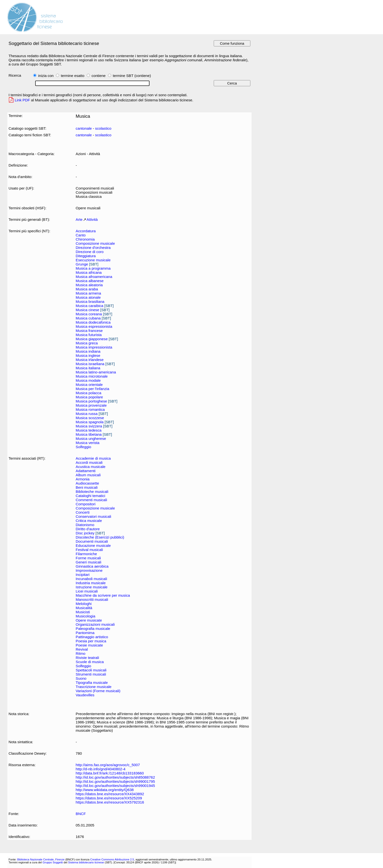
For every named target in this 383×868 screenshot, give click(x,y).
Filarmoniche (86, 554)
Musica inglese (88, 355)
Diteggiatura (86, 256)
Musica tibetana (89, 434)
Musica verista (88, 443)
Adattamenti (86, 471)
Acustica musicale (91, 467)
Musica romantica (90, 409)
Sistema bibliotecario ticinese (86, 862)
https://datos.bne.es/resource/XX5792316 (110, 802)
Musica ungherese (91, 439)
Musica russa (87, 414)
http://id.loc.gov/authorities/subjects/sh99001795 (115, 781)
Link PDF (22, 100)
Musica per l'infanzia (92, 389)
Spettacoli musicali (91, 670)
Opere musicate (89, 620)
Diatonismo (85, 525)
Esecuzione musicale (93, 260)
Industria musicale (91, 583)
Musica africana (89, 272)
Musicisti (83, 612)
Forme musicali (88, 558)
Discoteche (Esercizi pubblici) (100, 537)
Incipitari (83, 575)
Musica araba (87, 289)
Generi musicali (89, 562)
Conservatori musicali (93, 516)
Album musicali (88, 475)
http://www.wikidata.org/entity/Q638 (105, 790)
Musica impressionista (94, 347)
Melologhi (84, 604)
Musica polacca (89, 393)
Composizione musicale (95, 243)
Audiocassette (87, 483)
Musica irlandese (90, 360)
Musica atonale (88, 297)
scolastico (103, 128)
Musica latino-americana (96, 372)
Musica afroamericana (94, 277)
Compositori (86, 504)
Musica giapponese (92, 339)
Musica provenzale (91, 405)
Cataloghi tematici (90, 496)
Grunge (82, 264)
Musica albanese (90, 281)
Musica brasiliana (90, 302)
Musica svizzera (89, 426)
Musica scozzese (90, 418)
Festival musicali (89, 550)
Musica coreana (89, 314)
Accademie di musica (93, 458)
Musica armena (88, 293)
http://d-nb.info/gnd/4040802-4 (101, 769)
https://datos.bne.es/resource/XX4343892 (110, 794)
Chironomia (85, 239)
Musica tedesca (89, 430)
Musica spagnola (90, 422)
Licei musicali (87, 591)
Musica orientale (89, 385)
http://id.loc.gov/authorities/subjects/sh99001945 (115, 786)
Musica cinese (87, 310)
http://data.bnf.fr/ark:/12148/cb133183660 (110, 773)
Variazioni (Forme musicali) (98, 691)
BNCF (81, 814)
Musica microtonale (92, 376)
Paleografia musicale (93, 629)
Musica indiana (88, 351)
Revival (82, 649)
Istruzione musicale (92, 587)
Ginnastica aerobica (92, 566)
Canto (81, 235)
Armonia (83, 479)
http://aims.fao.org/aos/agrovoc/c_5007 (108, 765)
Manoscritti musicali (92, 599)
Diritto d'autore (88, 529)
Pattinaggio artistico (92, 637)
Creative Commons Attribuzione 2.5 (112, 859)
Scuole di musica (90, 662)
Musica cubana (88, 318)
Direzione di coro (90, 252)
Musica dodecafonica (93, 322)
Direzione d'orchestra (93, 248)
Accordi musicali (89, 462)
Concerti (83, 512)
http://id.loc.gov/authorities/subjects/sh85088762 (115, 777)
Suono (81, 678)
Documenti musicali (92, 541)
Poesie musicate (89, 645)
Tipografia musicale (92, 683)
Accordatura (86, 231)
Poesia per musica (91, 641)
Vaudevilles (85, 695)
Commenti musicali (91, 500)
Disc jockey (85, 533)
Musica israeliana (90, 364)
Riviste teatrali (87, 658)
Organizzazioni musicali (95, 624)
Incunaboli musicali (91, 579)
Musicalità (84, 608)
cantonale (84, 128)
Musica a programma (93, 268)
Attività (92, 219)
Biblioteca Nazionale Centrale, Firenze (41, 859)
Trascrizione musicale (94, 687)
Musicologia (85, 616)
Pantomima (85, 633)
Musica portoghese (91, 401)
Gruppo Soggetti (53, 862)
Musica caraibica (90, 306)
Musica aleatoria (89, 285)
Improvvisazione (89, 570)
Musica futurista (89, 335)
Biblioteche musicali (92, 492)
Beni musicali (87, 487)
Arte (79, 219)
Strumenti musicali (91, 674)
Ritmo (81, 653)
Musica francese (89, 331)
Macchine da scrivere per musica (103, 595)
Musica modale (88, 380)
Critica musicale (89, 521)
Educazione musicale (93, 545)
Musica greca (87, 343)
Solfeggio (83, 447)
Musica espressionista (94, 326)
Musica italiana (88, 368)
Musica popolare (89, 397)
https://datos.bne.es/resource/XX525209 (109, 798)
